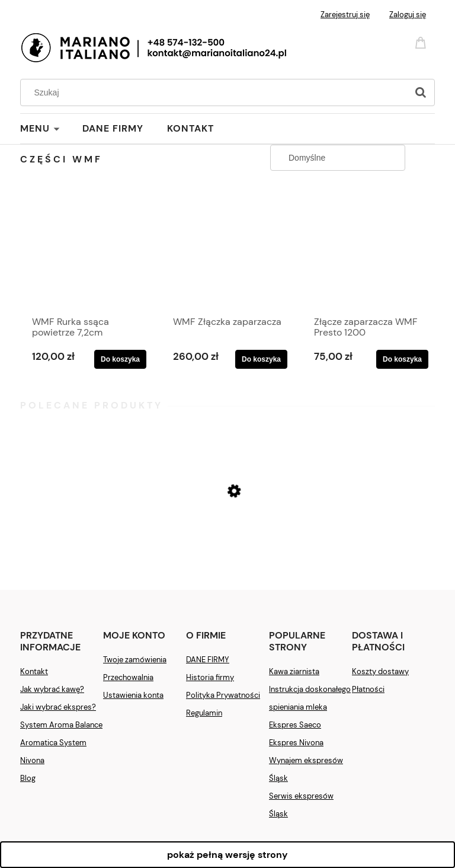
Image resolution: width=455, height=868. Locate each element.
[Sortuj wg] (338, 158)
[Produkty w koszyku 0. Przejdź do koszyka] (422, 42)
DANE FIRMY (208, 660)
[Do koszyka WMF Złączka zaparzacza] (261, 359)
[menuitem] (51, 129)
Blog (28, 778)
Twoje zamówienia (135, 660)
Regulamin (204, 713)
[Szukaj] (421, 92)
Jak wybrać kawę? (52, 689)
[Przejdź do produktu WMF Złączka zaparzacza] (227, 251)
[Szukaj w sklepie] (217, 92)
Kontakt (34, 671)
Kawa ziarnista (294, 671)
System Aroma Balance (61, 725)
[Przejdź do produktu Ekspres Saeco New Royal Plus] (227, 536)
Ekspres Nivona (296, 743)
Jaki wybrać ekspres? (58, 707)
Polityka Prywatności (223, 695)
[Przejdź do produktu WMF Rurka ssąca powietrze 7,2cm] (86, 251)
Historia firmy (210, 677)
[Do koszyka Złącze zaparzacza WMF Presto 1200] (402, 359)
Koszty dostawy (380, 671)
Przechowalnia (128, 677)
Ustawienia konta (133, 695)
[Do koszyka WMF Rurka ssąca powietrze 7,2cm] (120, 359)
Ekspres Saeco (295, 725)
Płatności (368, 689)
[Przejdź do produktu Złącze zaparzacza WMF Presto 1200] (368, 251)
